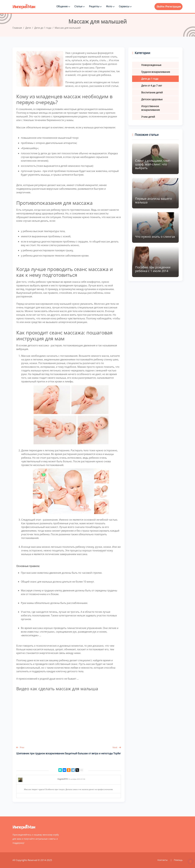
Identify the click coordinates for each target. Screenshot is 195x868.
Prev (20, 747)
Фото (110, 6)
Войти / (161, 7)
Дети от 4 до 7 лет (152, 86)
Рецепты (95, 6)
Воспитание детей (152, 92)
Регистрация (173, 7)
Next (117, 747)
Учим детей (148, 117)
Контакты (163, 860)
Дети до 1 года (150, 79)
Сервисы (125, 6)
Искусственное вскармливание (151, 108)
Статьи (80, 6)
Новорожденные (151, 65)
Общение (63, 6)
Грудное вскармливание (156, 72)
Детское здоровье (152, 99)
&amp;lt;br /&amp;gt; (69, 717)
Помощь (178, 860)
